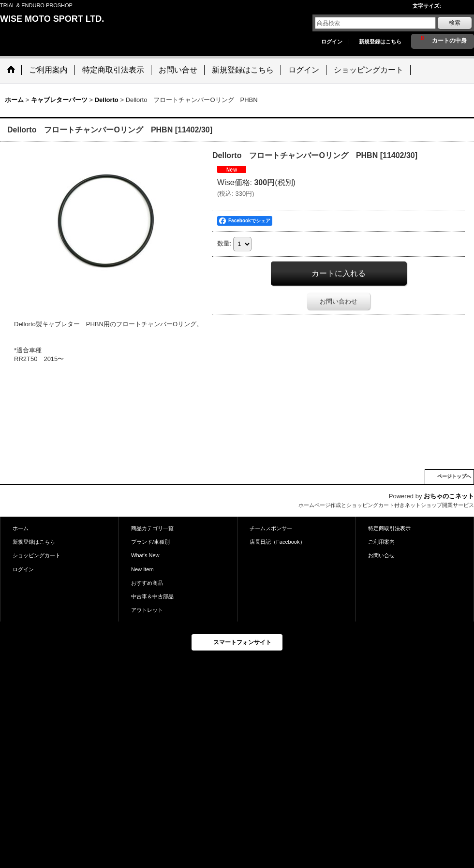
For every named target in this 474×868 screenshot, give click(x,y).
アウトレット (147, 610)
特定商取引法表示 (389, 528)
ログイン (332, 42)
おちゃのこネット (449, 496)
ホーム (21, 528)
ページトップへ (454, 476)
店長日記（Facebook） (277, 542)
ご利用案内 (381, 542)
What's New (145, 555)
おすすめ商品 (147, 583)
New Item (142, 569)
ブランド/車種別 (150, 542)
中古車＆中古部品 (152, 596)
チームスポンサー (271, 528)
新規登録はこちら (380, 42)
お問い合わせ (339, 301)
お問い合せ (381, 555)
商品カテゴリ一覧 (152, 528)
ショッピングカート (37, 555)
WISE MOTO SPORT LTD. (52, 19)
